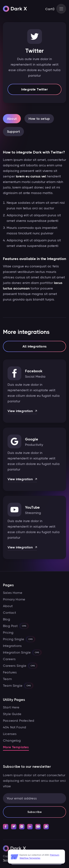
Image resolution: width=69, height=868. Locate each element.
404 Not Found (15, 727)
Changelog (12, 740)
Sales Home (13, 593)
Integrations (12, 646)
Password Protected (19, 721)
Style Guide (12, 714)
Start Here (11, 707)
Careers (9, 659)
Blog (7, 619)
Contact (9, 613)
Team (7, 679)
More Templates (16, 747)
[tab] (12, 119)
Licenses (10, 734)
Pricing (8, 633)
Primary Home (14, 599)
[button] (50, 9)
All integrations (34, 347)
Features (10, 672)
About (8, 606)
